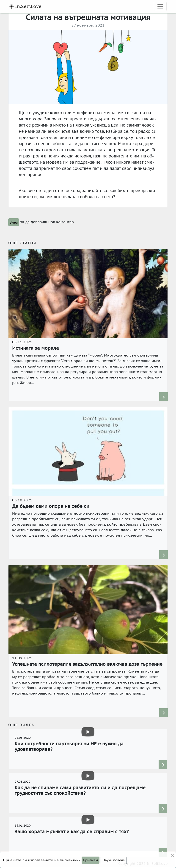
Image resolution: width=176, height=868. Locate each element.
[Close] (91, 860)
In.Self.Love (25, 6)
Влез (14, 222)
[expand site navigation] (160, 6)
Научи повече (114, 860)
